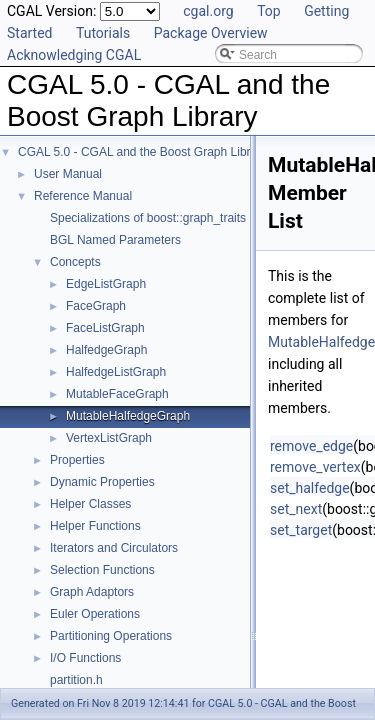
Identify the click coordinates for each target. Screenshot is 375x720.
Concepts (75, 262)
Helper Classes (90, 504)
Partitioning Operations (111, 636)
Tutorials (103, 33)
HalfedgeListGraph (116, 372)
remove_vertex (315, 467)
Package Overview (211, 33)
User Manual (68, 174)
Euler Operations (95, 614)
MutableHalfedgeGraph (128, 416)
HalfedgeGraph (106, 350)
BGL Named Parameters (115, 240)
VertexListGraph (109, 438)
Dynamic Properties (102, 482)
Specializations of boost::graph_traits (148, 218)
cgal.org (208, 11)
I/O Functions (85, 658)
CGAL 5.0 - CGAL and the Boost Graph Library (142, 152)
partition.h (76, 680)
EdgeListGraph (106, 284)
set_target (301, 530)
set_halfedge (310, 488)
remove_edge (311, 446)
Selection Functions (102, 570)
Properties (77, 460)
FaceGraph (96, 306)
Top (269, 11)
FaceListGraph (105, 328)
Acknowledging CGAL (74, 55)
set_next (296, 509)
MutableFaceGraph (117, 394)
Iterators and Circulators (114, 548)
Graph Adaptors (92, 592)
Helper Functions (95, 526)
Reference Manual (83, 196)
